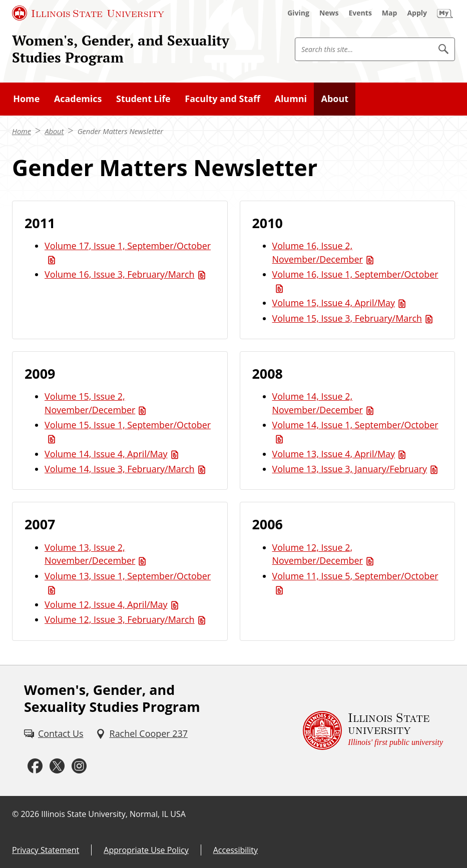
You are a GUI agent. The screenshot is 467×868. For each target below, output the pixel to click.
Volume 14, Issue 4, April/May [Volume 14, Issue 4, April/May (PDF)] (106, 454)
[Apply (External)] (417, 13)
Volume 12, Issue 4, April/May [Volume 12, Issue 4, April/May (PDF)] (106, 604)
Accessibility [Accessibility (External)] (236, 850)
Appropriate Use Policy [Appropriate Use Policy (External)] (146, 850)
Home (22, 131)
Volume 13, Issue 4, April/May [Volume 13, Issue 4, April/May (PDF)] (334, 454)
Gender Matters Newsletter (120, 131)
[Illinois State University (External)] (88, 13)
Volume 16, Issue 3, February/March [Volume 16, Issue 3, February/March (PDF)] (120, 274)
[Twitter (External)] (57, 766)
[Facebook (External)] (35, 766)
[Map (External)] (390, 13)
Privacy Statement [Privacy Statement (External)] (46, 850)
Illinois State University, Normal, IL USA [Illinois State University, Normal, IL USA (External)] (113, 814)
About (54, 131)
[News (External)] (329, 13)
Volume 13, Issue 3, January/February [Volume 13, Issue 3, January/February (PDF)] (350, 469)
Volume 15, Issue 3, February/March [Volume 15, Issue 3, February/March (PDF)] (347, 318)
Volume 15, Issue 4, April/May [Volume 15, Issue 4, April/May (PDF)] (334, 303)
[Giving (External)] (298, 13)
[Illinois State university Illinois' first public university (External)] (373, 731)
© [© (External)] (15, 814)
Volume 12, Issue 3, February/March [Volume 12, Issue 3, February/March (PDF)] (120, 619)
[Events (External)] (360, 13)
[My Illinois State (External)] (445, 13)
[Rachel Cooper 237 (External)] (142, 734)
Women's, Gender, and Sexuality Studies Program (121, 49)
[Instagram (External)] (79, 766)
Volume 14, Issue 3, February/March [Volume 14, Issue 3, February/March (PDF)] (120, 469)
